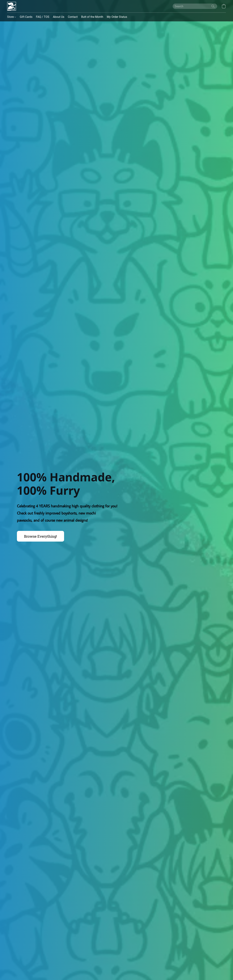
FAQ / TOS (43, 17)
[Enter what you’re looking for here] (195, 6)
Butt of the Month (92, 17)
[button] (12, 6)
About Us (59, 17)
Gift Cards (26, 17)
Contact (73, 17)
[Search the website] (213, 6)
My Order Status (117, 17)
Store (12, 17)
